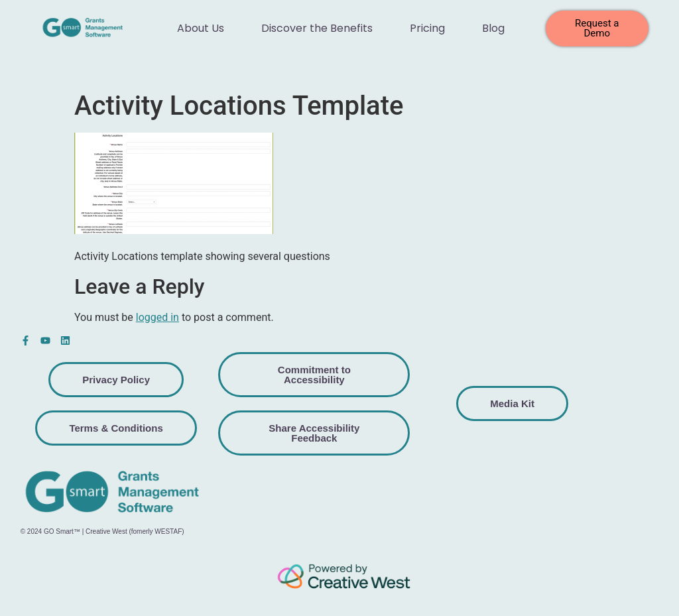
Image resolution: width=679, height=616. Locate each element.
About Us (201, 28)
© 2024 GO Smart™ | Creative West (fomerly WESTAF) (102, 531)
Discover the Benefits (317, 28)
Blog (493, 28)
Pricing (427, 28)
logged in (157, 317)
